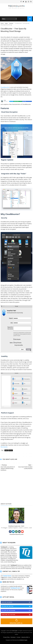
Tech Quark (15, 631)
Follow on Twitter (17, 606)
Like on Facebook (17, 602)
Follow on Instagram (17, 610)
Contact (19, 637)
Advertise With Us (26, 637)
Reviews (11, 23)
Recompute (4, 447)
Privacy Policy (6, 637)
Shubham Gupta (23, 640)
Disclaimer (13, 637)
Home (2, 23)
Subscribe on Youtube (17, 615)
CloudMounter (5, 87)
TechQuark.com (15, 588)
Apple (6, 23)
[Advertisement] (16, 488)
